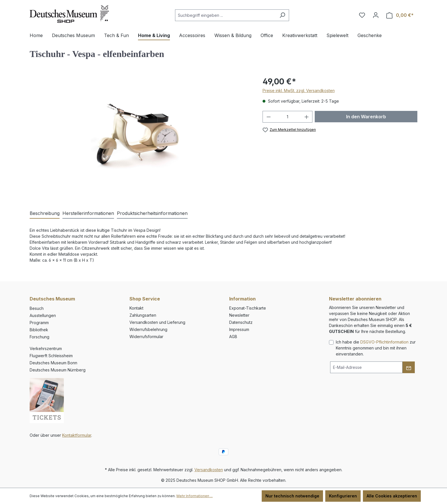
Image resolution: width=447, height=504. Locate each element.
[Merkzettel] (362, 15)
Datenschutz (241, 322)
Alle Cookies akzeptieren (392, 496)
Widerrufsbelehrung (148, 329)
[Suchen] (282, 15)
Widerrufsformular (146, 337)
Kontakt (136, 308)
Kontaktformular (77, 435)
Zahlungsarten (143, 315)
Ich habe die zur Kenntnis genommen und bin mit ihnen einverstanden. (376, 348)
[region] (140, 137)
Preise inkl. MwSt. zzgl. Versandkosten (299, 91)
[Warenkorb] (400, 15)
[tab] (45, 214)
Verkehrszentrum (46, 348)
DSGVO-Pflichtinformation (384, 342)
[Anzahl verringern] (269, 117)
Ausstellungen (43, 315)
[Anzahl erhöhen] (307, 117)
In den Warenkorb (366, 117)
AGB (233, 337)
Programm (39, 323)
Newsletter (239, 315)
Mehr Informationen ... (195, 496)
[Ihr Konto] (376, 15)
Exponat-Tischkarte (248, 308)
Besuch (37, 308)
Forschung (39, 337)
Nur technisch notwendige (292, 496)
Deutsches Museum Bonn (53, 363)
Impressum (239, 329)
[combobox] (225, 15)
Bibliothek (39, 330)
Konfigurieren (343, 496)
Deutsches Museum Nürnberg (58, 370)
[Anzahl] (287, 117)
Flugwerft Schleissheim (51, 356)
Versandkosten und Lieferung (157, 322)
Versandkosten (209, 470)
